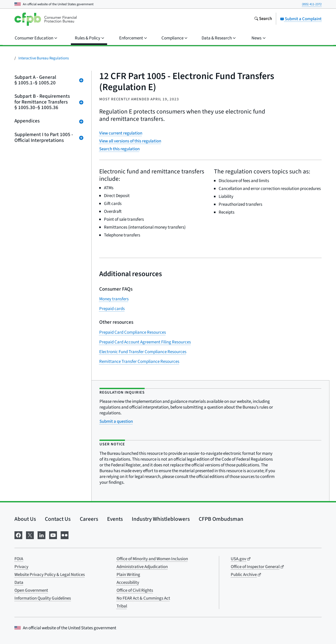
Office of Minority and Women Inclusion (152, 559)
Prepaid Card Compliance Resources (133, 332)
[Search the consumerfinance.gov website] (263, 19)
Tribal (122, 606)
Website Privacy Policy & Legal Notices (50, 575)
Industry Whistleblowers (161, 519)
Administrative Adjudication (142, 567)
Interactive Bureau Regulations (44, 58)
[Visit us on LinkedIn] (41, 535)
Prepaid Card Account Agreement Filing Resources (145, 342)
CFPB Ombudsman (221, 519)
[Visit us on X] (30, 535)
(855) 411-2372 (312, 4)
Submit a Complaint (301, 19)
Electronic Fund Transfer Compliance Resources (143, 352)
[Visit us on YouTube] (53, 535)
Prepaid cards (112, 309)
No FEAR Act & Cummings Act (143, 598)
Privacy (21, 567)
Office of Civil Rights (135, 590)
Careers (89, 519)
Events (115, 519)
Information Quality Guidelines (43, 598)
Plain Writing (128, 575)
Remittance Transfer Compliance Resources (139, 362)
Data (19, 583)
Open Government (31, 590)
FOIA (19, 559)
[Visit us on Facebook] (18, 535)
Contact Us (58, 519)
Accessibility (128, 583)
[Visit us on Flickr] (65, 535)
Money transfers (114, 299)
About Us (25, 519)
